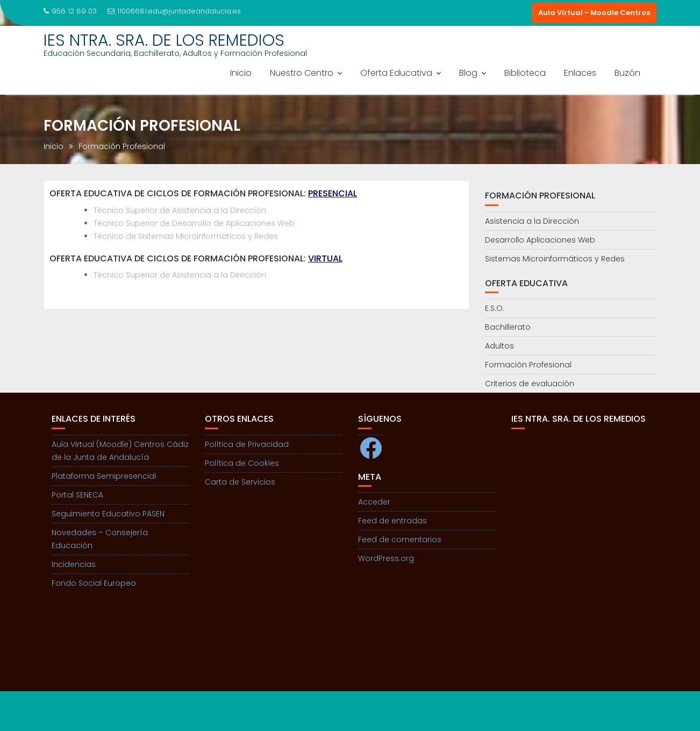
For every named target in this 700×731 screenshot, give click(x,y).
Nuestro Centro (302, 73)
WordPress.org (386, 558)
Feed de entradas (392, 521)
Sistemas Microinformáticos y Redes (555, 259)
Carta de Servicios (240, 482)
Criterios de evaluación (530, 384)
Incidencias (74, 564)
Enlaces (580, 73)
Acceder (374, 502)
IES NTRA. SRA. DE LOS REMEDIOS (164, 40)
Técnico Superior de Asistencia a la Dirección (180, 210)
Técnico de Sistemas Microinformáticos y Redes (186, 236)
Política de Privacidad (247, 444)
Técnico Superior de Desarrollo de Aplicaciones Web (194, 223)
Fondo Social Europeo (94, 583)
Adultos (499, 346)
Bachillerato (508, 327)
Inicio (241, 73)
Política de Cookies (242, 463)
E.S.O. (495, 308)
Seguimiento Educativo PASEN (108, 514)
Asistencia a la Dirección (532, 221)
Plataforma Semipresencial (104, 476)
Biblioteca (525, 73)
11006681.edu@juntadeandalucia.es (174, 11)
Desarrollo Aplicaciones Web (540, 240)
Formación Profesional (528, 365)
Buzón (627, 73)
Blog (468, 73)
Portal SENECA (77, 495)
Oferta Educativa (396, 73)
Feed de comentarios (400, 540)
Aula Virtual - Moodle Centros (594, 13)
